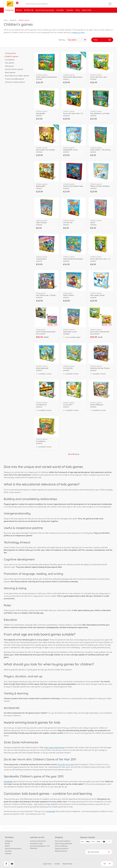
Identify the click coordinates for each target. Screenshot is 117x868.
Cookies (57, 864)
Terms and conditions (63, 841)
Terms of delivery (61, 846)
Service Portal (99, 852)
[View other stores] (17, 5)
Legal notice (47, 864)
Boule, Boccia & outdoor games (16, 76)
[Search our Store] (54, 6)
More (78, 15)
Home (6, 20)
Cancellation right (36, 843)
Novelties (60, 15)
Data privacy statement (64, 843)
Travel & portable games (14, 79)
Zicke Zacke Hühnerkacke (54, 747)
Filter (102, 40)
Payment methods (62, 848)
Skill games (9, 66)
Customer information (38, 841)
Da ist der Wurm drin (66, 764)
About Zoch (87, 15)
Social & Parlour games (13, 69)
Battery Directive (61, 851)
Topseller (70, 15)
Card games (9, 60)
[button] (100, 6)
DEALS (29, 15)
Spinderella (8, 781)
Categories (9, 15)
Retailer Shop (68, 864)
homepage (51, 811)
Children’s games (11, 56)
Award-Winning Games (45, 15)
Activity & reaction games (14, 82)
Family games (10, 53)
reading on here (78, 32)
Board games (10, 72)
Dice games (9, 63)
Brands (19, 15)
